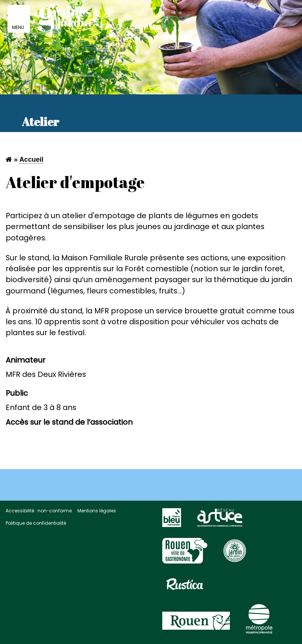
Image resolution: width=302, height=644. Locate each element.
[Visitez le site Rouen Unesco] (185, 554)
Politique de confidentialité (36, 523)
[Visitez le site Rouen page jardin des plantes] (235, 554)
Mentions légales (97, 511)
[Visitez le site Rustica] (185, 587)
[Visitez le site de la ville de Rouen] (196, 624)
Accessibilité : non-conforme (39, 511)
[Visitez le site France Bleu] (172, 521)
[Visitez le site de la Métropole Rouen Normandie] (259, 622)
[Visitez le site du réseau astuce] (220, 521)
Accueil (31, 159)
